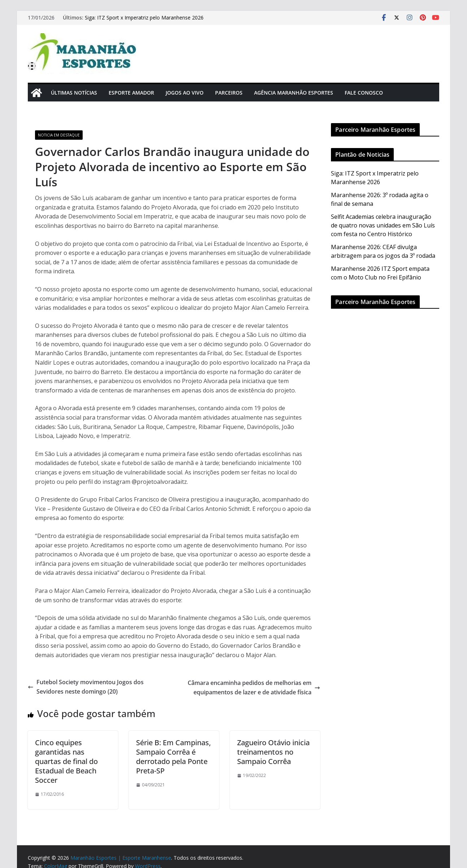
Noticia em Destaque (59, 135)
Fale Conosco (364, 93)
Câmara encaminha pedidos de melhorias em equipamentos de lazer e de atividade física (254, 687)
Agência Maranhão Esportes (294, 93)
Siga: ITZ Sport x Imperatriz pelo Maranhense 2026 (144, 18)
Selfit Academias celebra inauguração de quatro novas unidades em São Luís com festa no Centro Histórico (383, 225)
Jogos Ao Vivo (185, 93)
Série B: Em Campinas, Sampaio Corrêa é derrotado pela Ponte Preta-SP (173, 757)
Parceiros (229, 93)
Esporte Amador (131, 93)
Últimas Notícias (74, 93)
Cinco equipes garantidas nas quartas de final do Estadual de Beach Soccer (66, 761)
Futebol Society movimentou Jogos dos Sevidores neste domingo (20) (86, 687)
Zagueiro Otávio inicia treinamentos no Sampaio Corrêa (273, 752)
